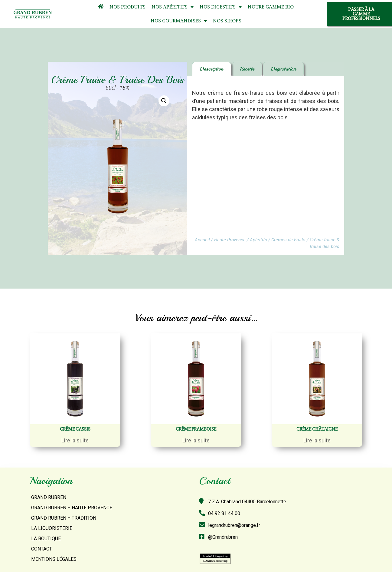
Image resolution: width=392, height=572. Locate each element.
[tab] (212, 69)
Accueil (202, 240)
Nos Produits (127, 7)
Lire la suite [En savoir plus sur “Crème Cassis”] (75, 440)
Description (212, 69)
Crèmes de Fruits (288, 240)
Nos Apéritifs (173, 7)
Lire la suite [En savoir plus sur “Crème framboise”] (196, 440)
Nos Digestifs (221, 7)
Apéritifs (258, 240)
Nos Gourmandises (179, 21)
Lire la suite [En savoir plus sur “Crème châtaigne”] (317, 440)
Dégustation (283, 69)
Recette (247, 69)
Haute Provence (230, 240)
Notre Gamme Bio (271, 7)
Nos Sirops (227, 21)
